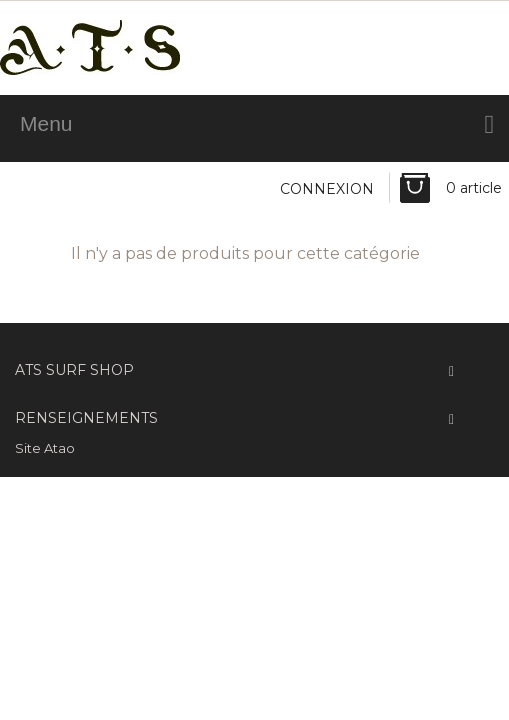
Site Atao (45, 448)
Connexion (327, 189)
